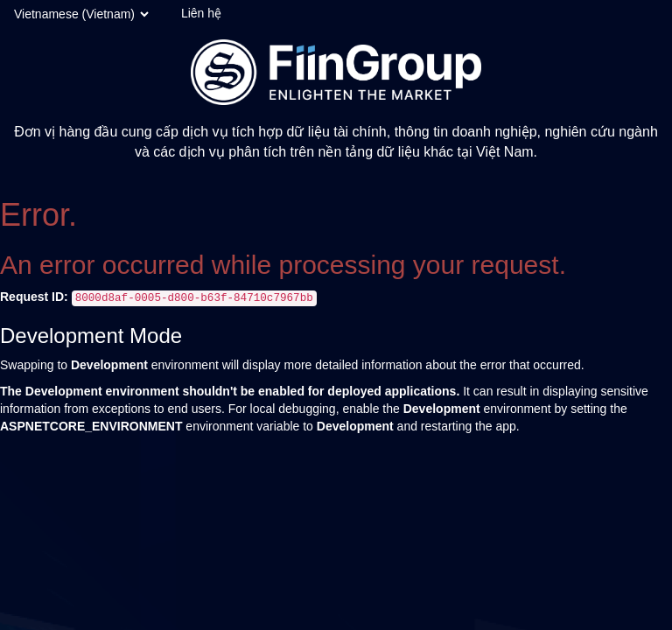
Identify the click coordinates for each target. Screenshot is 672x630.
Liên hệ (201, 13)
